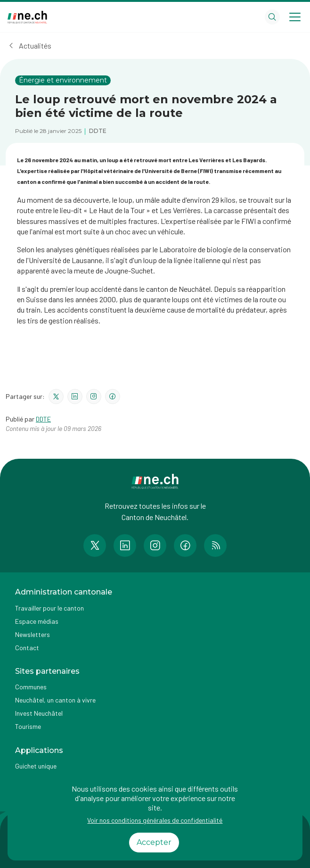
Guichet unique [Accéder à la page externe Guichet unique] (36, 766)
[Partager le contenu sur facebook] (113, 397)
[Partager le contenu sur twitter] (56, 397)
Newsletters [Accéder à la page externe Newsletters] (33, 634)
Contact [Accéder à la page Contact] (27, 648)
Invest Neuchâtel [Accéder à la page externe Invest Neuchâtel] (39, 713)
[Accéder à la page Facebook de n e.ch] (185, 546)
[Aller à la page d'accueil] (27, 17)
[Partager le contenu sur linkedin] (75, 397)
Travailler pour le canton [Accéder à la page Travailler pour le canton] (49, 608)
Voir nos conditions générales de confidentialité (155, 820)
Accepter (154, 842)
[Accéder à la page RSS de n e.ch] (215, 546)
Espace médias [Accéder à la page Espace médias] (37, 621)
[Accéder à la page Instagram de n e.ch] (155, 546)
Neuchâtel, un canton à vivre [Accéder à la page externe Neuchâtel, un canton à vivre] (55, 700)
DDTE (43, 419)
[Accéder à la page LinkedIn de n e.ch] (125, 546)
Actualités (35, 45)
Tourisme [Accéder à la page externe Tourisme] (28, 726)
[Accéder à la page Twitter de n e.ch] (95, 546)
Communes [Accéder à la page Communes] (31, 687)
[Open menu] (295, 17)
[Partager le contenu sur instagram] (94, 397)
